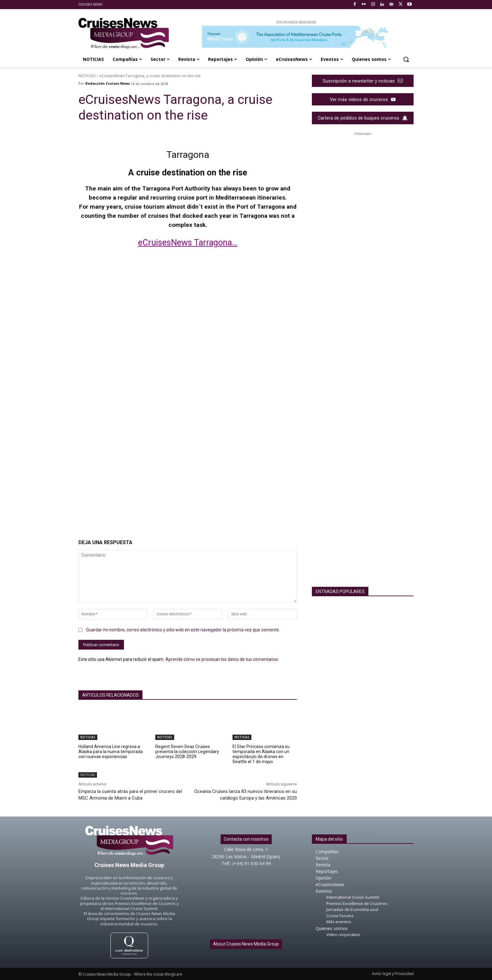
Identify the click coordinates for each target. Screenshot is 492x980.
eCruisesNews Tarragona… (188, 243)
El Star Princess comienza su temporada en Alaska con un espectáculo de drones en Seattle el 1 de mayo (261, 754)
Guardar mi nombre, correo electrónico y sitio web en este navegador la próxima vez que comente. (183, 630)
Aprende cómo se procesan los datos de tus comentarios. (222, 659)
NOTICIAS (87, 76)
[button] (406, 59)
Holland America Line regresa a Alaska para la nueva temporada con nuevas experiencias (111, 752)
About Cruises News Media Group (246, 944)
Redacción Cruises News (108, 83)
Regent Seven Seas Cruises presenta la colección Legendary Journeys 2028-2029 (187, 752)
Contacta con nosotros (246, 839)
